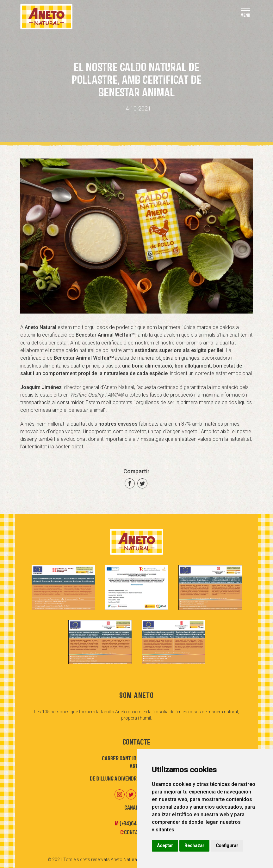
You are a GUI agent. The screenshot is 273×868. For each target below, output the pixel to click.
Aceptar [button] (165, 846)
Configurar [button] (227, 846)
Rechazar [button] (194, 846)
